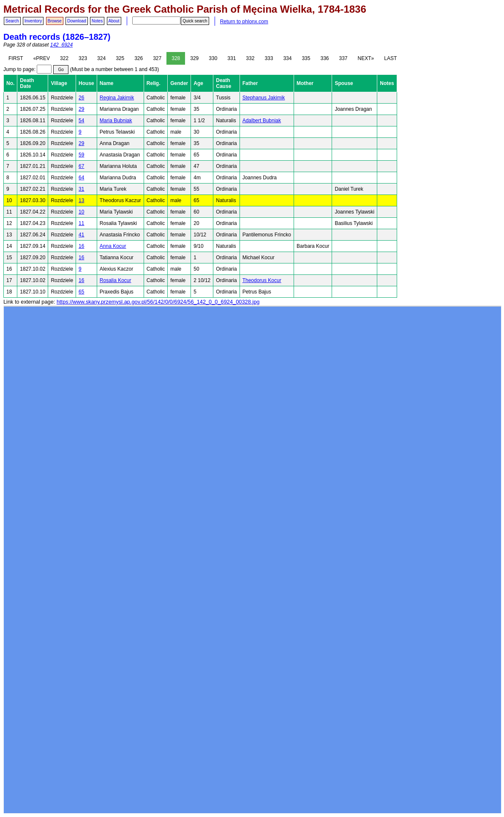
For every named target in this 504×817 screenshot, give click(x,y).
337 (343, 58)
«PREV (42, 58)
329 (194, 58)
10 (81, 212)
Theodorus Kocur (262, 280)
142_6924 (61, 45)
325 (120, 58)
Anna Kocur (113, 246)
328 (176, 58)
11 (81, 223)
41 (81, 235)
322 (64, 58)
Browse (55, 21)
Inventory (33, 21)
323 (83, 58)
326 (139, 58)
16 (81, 246)
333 (269, 58)
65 (81, 292)
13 (81, 200)
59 (81, 155)
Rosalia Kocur (116, 280)
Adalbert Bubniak (262, 121)
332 (250, 58)
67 (81, 166)
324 (101, 58)
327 (157, 58)
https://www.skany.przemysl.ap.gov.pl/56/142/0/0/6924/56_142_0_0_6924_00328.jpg (158, 302)
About (114, 21)
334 (287, 58)
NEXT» (366, 58)
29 (81, 109)
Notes (97, 21)
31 (81, 189)
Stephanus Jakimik (264, 98)
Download (76, 21)
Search (12, 21)
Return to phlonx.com (244, 22)
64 (81, 178)
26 (81, 98)
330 (213, 58)
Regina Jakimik (117, 98)
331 (232, 58)
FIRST (16, 58)
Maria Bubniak (116, 121)
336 (324, 58)
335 (306, 58)
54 (81, 121)
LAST (390, 58)
